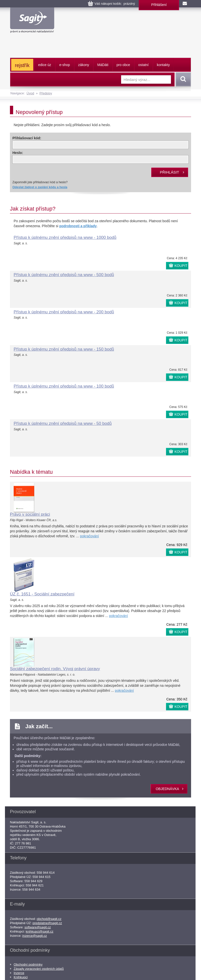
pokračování (89, 536)
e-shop (65, 65)
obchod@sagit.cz (49, 919)
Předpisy (46, 93)
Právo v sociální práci (30, 514)
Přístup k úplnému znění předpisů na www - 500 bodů (64, 275)
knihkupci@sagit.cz (40, 931)
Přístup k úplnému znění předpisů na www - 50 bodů (63, 423)
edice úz (45, 65)
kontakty (163, 65)
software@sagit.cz (38, 927)
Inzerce (19, 973)
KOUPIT (181, 266)
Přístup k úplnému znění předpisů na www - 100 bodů (64, 386)
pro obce (123, 65)
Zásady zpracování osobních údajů (39, 969)
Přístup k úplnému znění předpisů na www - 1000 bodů (65, 237)
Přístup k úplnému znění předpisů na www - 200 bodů (64, 312)
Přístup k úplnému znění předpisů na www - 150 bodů (64, 349)
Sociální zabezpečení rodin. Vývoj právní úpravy (55, 669)
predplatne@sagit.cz (47, 923)
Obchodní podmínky (28, 964)
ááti (103, 65)
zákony (84, 65)
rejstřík (22, 65)
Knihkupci (21, 977)
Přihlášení (159, 5)
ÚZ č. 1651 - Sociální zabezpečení (42, 594)
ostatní (143, 65)
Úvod (30, 93)
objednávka (167, 789)
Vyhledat (182, 79)
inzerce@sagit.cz (35, 936)
